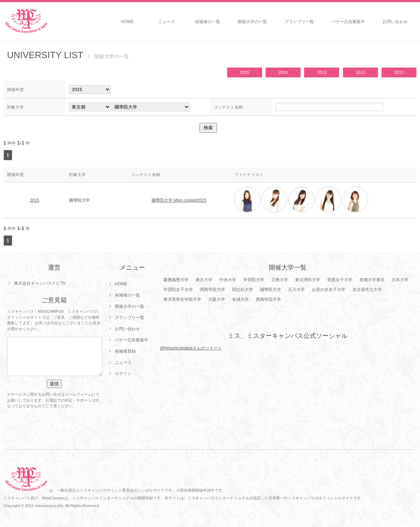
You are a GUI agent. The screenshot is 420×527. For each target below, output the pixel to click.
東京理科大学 (308, 280)
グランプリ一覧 (299, 22)
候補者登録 (125, 351)
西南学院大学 (268, 299)
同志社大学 (243, 290)
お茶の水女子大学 (329, 290)
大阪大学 (217, 299)
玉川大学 (296, 290)
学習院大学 (254, 280)
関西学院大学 (212, 290)
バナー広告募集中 (348, 22)
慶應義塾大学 (176, 280)
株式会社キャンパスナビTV (40, 283)
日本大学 (400, 280)
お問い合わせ (395, 22)
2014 (283, 72)
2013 (322, 72)
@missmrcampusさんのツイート (191, 348)
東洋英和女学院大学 (182, 299)
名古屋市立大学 (367, 290)
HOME (127, 22)
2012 (360, 72)
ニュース (167, 22)
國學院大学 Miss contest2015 (179, 200)
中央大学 (228, 280)
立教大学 (280, 280)
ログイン (123, 374)
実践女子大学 (340, 280)
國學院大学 (271, 290)
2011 (399, 72)
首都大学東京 (372, 280)
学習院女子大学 (178, 290)
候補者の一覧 (208, 22)
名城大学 (240, 299)
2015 (244, 72)
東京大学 (204, 280)
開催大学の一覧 (252, 22)
